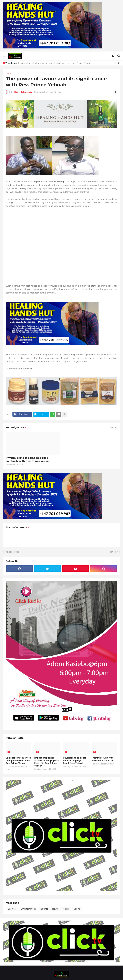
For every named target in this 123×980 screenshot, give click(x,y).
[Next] (119, 63)
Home (9, 73)
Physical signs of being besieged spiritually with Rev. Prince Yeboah (28, 459)
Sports (77, 909)
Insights (44, 909)
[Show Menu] (4, 56)
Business (12, 909)
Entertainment (28, 909)
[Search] (119, 56)
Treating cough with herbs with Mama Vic (103, 759)
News (55, 909)
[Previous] (115, 63)
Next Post (113, 552)
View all (113, 427)
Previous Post (12, 552)
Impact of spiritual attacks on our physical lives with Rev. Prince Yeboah (55, 63)
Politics (66, 909)
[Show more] (65, 414)
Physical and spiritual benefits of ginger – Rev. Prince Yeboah (74, 760)
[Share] (115, 92)
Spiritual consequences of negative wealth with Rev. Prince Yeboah (19, 760)
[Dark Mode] (113, 56)
